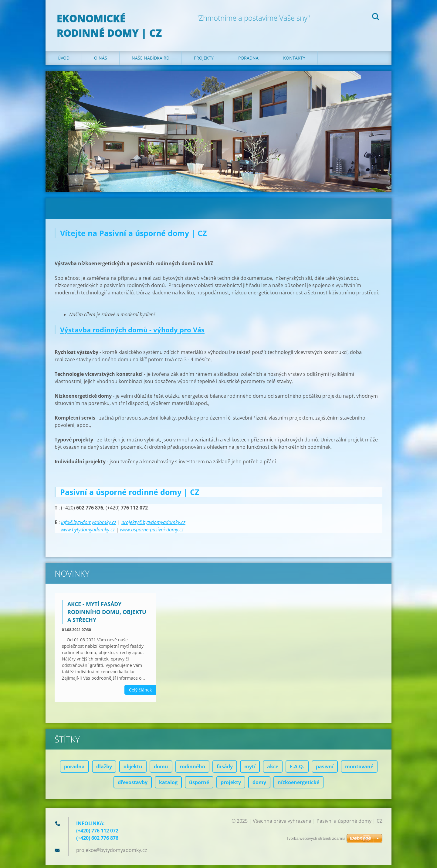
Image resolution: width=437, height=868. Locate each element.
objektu (133, 769)
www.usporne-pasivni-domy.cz (152, 532)
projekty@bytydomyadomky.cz (153, 525)
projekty (231, 785)
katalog (168, 785)
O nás (101, 61)
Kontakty (294, 61)
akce (273, 769)
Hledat (376, 18)
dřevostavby (133, 785)
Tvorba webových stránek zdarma (316, 838)
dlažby (104, 769)
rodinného (192, 769)
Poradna (248, 61)
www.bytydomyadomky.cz (88, 532)
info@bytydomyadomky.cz (89, 525)
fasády (225, 769)
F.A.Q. (297, 769)
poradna (74, 769)
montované (359, 769)
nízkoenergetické (298, 785)
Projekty (204, 61)
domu (161, 769)
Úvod (64, 61)
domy (259, 785)
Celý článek (140, 693)
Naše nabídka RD (151, 61)
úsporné (199, 785)
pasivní (325, 769)
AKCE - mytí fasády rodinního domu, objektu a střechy (107, 615)
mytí (250, 769)
